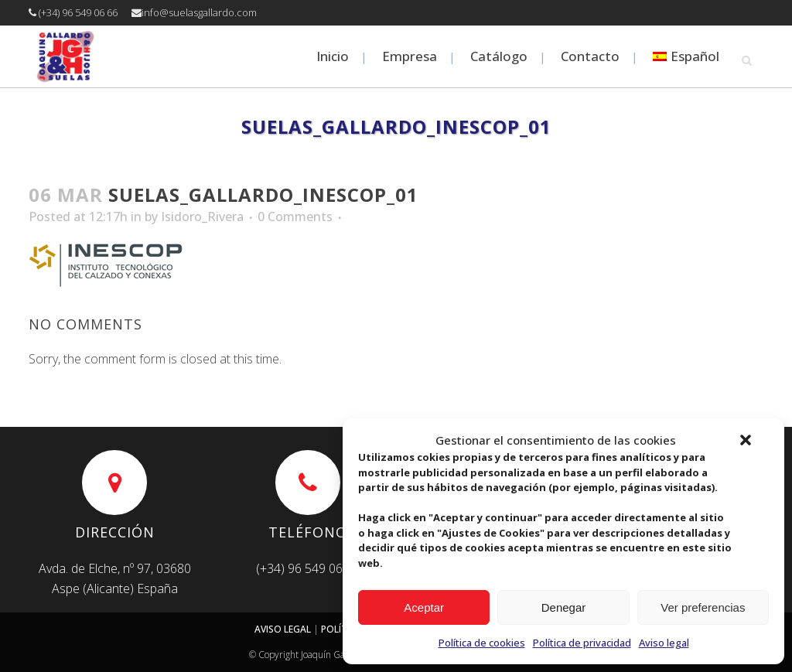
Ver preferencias (703, 607)
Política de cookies (482, 643)
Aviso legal (664, 643)
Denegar (564, 607)
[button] (746, 440)
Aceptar (424, 607)
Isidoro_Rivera (202, 217)
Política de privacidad (582, 643)
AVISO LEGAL (283, 629)
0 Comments (295, 217)
